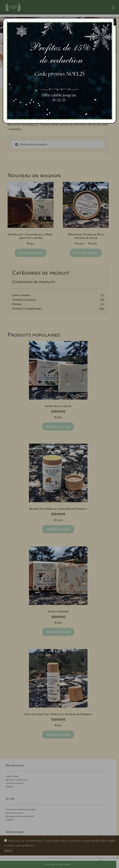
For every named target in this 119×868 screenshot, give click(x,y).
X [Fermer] (115, 22)
